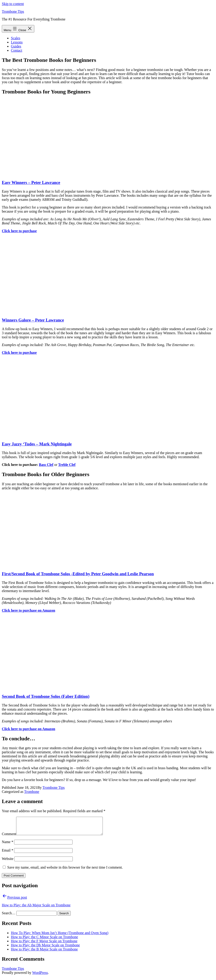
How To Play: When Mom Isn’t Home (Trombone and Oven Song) (60, 936)
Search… (9, 916)
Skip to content (13, 4)
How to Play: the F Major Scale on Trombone (44, 944)
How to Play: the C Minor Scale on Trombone (44, 940)
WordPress (40, 976)
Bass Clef (46, 465)
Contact (17, 50)
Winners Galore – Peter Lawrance (33, 320)
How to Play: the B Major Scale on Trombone (44, 953)
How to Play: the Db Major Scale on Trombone (45, 949)
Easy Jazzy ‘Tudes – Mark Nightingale (37, 444)
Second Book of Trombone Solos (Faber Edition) (46, 696)
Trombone (32, 792)
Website (8, 862)
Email (8, 854)
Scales (16, 38)
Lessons (17, 42)
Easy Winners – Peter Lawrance (31, 182)
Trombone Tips (13, 11)
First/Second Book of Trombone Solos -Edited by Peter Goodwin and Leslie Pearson (78, 574)
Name (8, 845)
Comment (9, 837)
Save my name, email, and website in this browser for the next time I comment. (65, 871)
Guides (16, 46)
